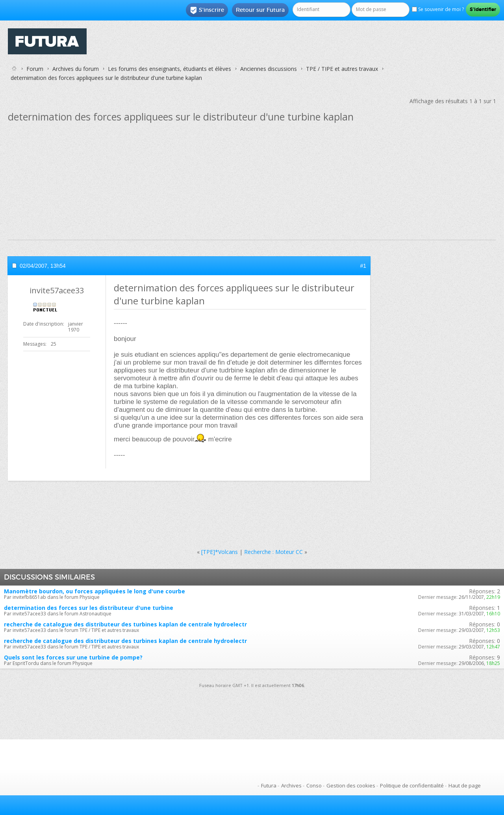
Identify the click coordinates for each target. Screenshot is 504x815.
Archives (291, 785)
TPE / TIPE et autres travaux (342, 69)
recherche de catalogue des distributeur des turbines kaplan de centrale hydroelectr (125, 624)
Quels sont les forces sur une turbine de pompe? (73, 657)
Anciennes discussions (269, 69)
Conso (314, 785)
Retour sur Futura (260, 10)
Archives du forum (76, 69)
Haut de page (465, 785)
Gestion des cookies (351, 785)
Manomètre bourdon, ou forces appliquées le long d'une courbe (94, 591)
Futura (269, 785)
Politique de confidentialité (412, 785)
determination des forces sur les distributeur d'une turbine (89, 608)
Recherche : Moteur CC (273, 552)
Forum (35, 69)
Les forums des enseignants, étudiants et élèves (170, 69)
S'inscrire (207, 10)
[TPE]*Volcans (220, 552)
